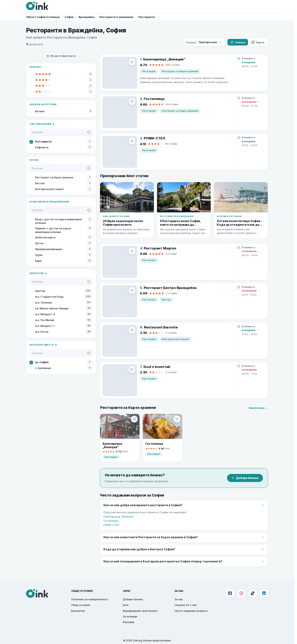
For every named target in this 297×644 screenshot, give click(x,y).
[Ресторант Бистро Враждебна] (120, 301)
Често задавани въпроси (191, 611)
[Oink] (37, 6)
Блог (126, 605)
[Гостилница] (120, 112)
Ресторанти (146, 17)
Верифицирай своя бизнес (140, 611)
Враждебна (86, 17)
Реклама (129, 622)
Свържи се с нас (186, 605)
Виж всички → (258, 408)
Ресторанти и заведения (116, 17)
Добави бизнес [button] (133, 599)
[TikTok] (253, 593)
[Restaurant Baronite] (120, 341)
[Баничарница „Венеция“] (120, 73)
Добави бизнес (245, 478)
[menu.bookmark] (134, 419)
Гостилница (111, 521)
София (69, 17)
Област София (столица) (43, 17)
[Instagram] (241, 593)
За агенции (130, 616)
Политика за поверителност (90, 599)
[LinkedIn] (264, 593)
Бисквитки (78, 611)
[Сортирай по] (204, 42)
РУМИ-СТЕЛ (111, 525)
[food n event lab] (120, 380)
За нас (179, 599)
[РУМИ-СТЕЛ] (120, 152)
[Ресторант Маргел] (120, 262)
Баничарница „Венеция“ (119, 516)
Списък (238, 42)
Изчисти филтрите (61, 56)
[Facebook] (230, 593)
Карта (258, 42)
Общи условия (81, 605)
